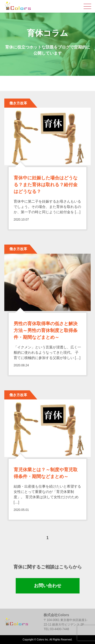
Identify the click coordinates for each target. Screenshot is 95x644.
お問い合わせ (48, 586)
